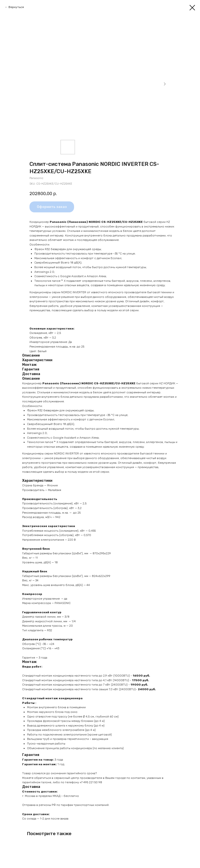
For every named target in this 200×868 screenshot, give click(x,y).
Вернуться (16, 7)
